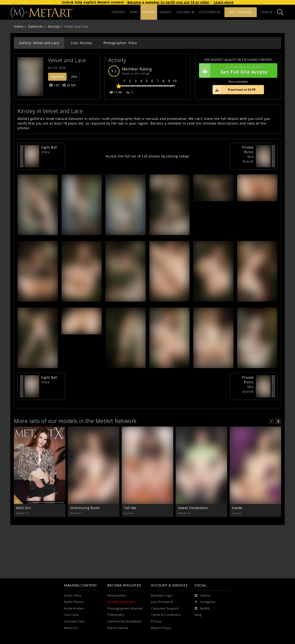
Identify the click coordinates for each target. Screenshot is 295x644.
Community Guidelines (125, 621)
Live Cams (71, 615)
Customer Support (165, 608)
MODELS (166, 12)
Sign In (267, 12)
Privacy (157, 621)
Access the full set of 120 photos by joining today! (148, 156)
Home (19, 26)
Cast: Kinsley (81, 43)
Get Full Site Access (237, 71)
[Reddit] (202, 609)
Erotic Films (72, 596)
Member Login (162, 596)
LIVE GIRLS (185, 12)
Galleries (36, 26)
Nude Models (74, 608)
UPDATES (118, 12)
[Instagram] (205, 602)
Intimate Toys (74, 621)
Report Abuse (118, 628)
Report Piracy (161, 628)
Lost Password (162, 602)
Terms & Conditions (166, 615)
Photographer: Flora (120, 43)
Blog (198, 615)
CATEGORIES (209, 12)
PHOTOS (149, 12)
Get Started (241, 12)
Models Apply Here (122, 602)
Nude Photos (74, 602)
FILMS (134, 12)
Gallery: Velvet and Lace (39, 43)
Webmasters (117, 596)
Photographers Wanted (125, 608)
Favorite (57, 77)
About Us (71, 628)
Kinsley (54, 26)
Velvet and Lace (67, 60)
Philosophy (116, 615)
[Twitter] (203, 596)
